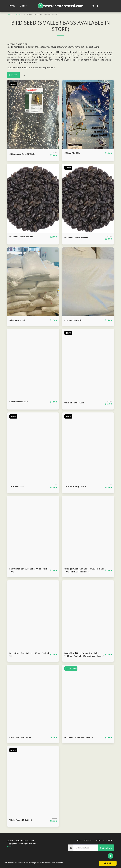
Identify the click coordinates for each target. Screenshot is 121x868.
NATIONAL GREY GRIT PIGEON (80, 739)
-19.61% (69, 333)
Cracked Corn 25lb (74, 320)
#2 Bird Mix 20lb (73, 153)
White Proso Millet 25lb (22, 821)
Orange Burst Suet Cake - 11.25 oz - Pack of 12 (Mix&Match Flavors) (83, 571)
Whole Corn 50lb (18, 320)
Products (18, 14)
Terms (10, 848)
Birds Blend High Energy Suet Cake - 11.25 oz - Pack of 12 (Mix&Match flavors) (84, 656)
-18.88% (14, 84)
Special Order (71, 670)
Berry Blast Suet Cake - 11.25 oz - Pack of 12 (27, 655)
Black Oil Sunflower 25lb (22, 237)
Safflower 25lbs (17, 487)
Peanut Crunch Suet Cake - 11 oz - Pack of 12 (27, 571)
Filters (13, 75)
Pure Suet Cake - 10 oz (21, 739)
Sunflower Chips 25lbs (76, 487)
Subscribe (106, 849)
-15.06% (14, 417)
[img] (33, 115)
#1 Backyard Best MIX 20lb (23, 154)
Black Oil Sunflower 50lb (77, 238)
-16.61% (14, 751)
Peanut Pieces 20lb (19, 402)
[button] (93, 6)
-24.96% (69, 168)
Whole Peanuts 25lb (75, 403)
